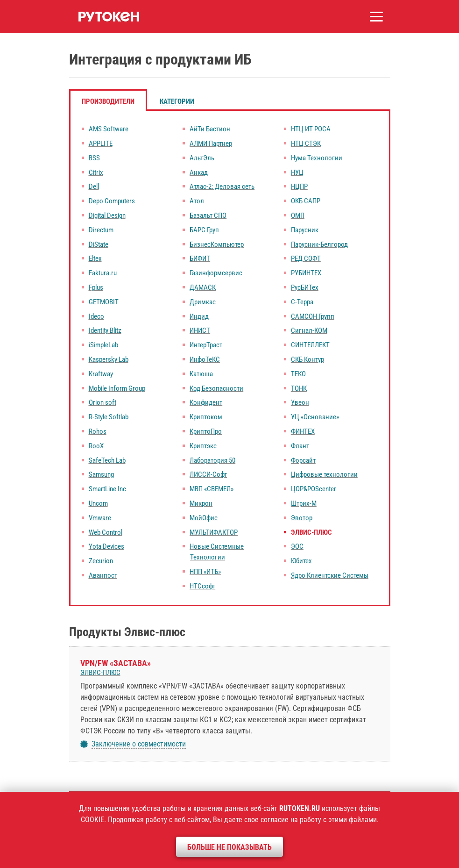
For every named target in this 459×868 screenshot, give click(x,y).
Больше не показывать (229, 847)
